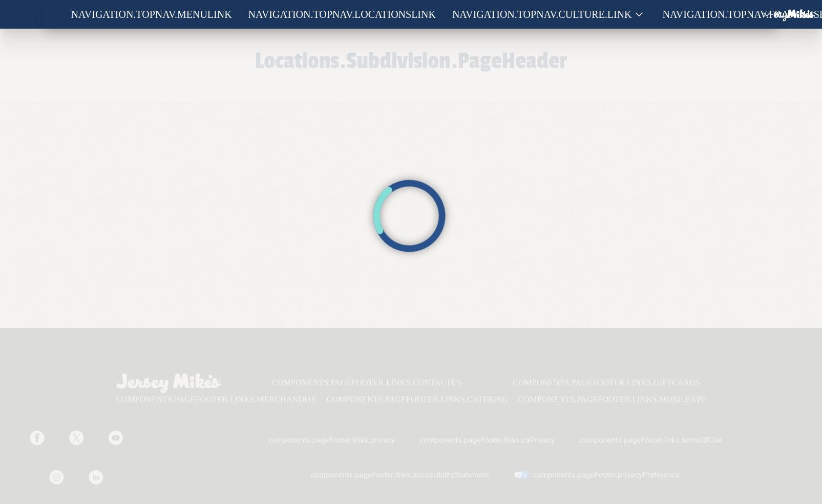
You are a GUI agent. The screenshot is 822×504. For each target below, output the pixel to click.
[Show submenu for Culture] (639, 15)
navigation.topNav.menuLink (152, 14)
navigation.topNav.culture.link (542, 14)
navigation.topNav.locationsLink (342, 14)
